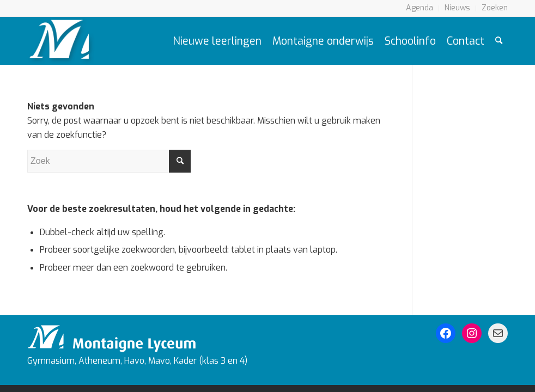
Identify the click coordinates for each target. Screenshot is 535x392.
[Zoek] (499, 41)
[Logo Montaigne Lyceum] (61, 41)
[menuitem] (420, 8)
